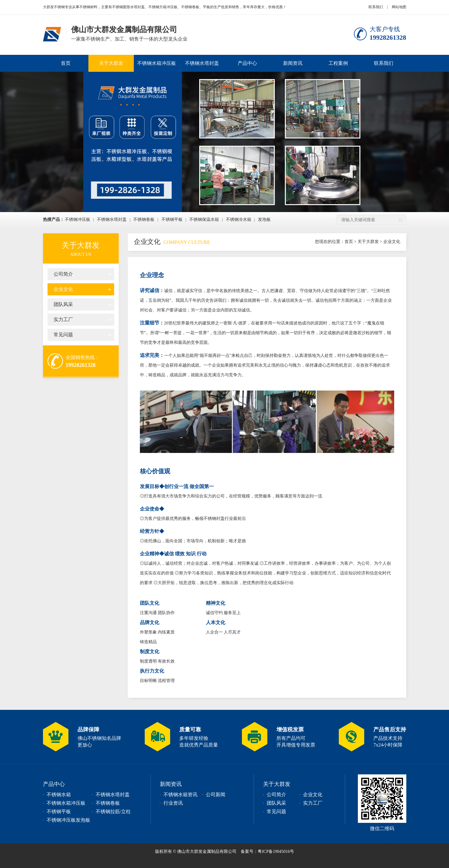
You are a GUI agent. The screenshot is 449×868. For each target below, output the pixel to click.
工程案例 (338, 63)
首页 (66, 63)
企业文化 (63, 289)
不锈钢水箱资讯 (180, 795)
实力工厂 (63, 319)
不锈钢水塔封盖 (202, 63)
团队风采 (63, 304)
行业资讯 (173, 803)
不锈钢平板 (172, 219)
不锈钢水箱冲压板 (157, 63)
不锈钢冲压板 (78, 219)
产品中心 (247, 63)
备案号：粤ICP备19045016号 (267, 851)
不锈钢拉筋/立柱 (113, 811)
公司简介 (63, 274)
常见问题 (63, 335)
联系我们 (376, 7)
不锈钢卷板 (144, 219)
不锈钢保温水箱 (204, 219)
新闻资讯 (293, 63)
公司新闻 (216, 795)
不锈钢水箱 (59, 795)
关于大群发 (111, 63)
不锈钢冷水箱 (239, 219)
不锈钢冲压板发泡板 (68, 820)
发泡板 (264, 219)
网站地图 (399, 7)
